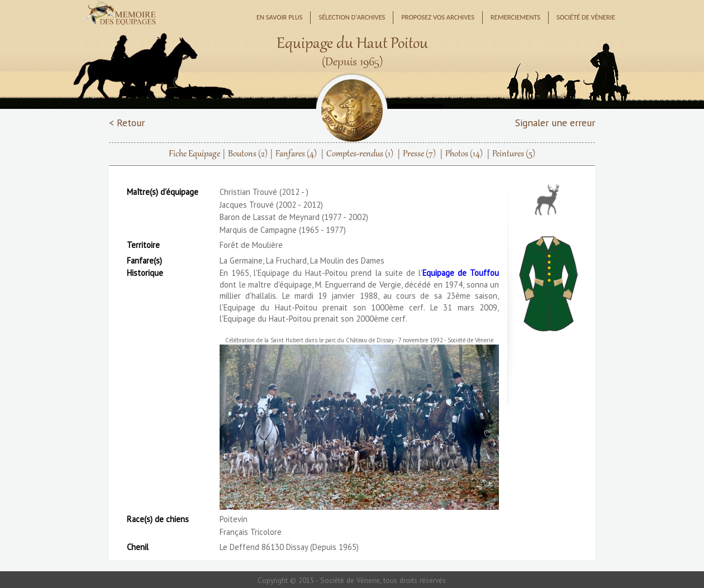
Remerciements (515, 17)
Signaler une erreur (555, 123)
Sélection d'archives (352, 17)
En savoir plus (280, 17)
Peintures (514, 154)
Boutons (248, 154)
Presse (419, 154)
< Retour (127, 123)
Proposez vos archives (438, 17)
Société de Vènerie (586, 17)
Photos (464, 154)
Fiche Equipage (194, 154)
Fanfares (296, 154)
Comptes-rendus (360, 154)
